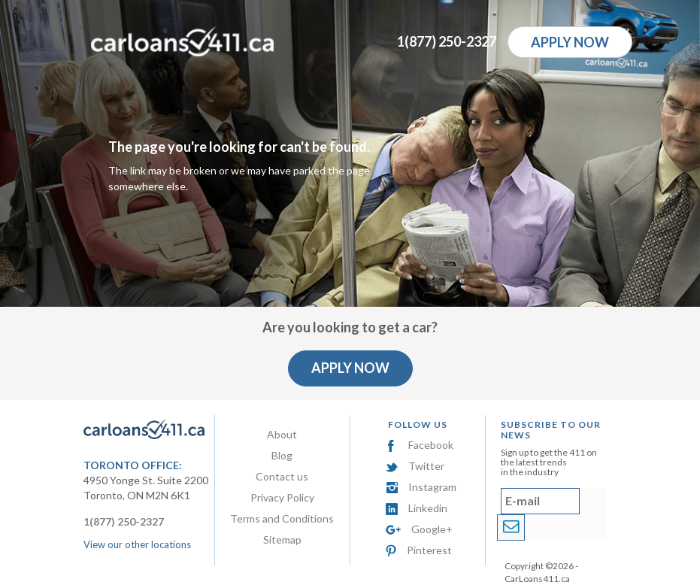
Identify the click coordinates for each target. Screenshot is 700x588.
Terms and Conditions (282, 518)
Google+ (419, 529)
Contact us (282, 476)
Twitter (415, 466)
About (282, 434)
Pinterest (419, 550)
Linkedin (417, 508)
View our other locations (137, 544)
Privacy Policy (282, 497)
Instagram (421, 487)
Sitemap (282, 540)
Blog (282, 455)
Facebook (420, 445)
